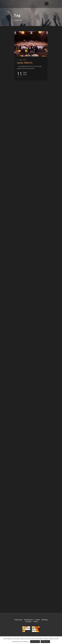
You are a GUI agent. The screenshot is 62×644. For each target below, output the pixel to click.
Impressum (19, 620)
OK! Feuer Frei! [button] (35, 642)
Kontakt (29, 622)
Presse (35, 622)
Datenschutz (29, 620)
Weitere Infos (45, 642)
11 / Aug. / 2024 (21, 60)
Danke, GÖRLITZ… (25, 63)
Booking (45, 620)
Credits (37, 620)
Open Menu (47, 4)
